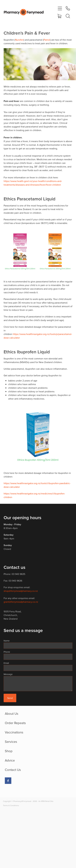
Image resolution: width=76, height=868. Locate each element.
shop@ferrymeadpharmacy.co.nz (21, 591)
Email (6, 663)
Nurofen (19, 40)
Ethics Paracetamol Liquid (29, 199)
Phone (7, 652)
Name (7, 641)
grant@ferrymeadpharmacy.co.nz (21, 602)
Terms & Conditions (11, 805)
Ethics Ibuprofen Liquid (27, 352)
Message (8, 674)
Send (10, 698)
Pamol (47, 40)
